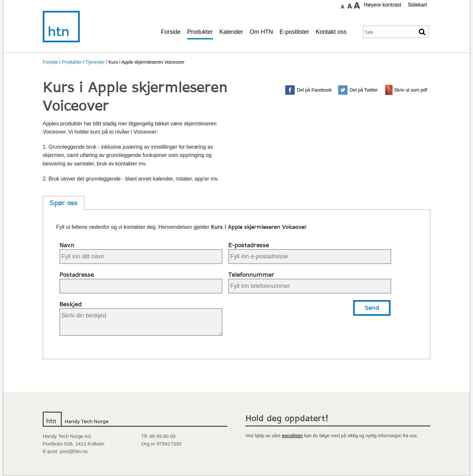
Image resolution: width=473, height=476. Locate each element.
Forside (171, 32)
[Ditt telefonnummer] (310, 286)
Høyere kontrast (382, 5)
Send (372, 308)
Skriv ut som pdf (411, 90)
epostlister (292, 436)
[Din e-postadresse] (310, 257)
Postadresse (77, 275)
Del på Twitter (364, 90)
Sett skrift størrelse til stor (357, 5)
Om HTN (261, 32)
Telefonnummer (251, 275)
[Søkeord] (390, 32)
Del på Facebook (314, 90)
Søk (422, 32)
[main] (236, 236)
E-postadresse (249, 245)
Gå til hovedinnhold (319, 5)
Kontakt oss (331, 32)
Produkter (200, 32)
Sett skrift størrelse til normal (342, 5)
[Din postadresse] (141, 286)
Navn (67, 245)
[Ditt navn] (141, 257)
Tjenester (95, 62)
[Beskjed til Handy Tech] (141, 322)
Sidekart (417, 5)
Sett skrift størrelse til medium (349, 5)
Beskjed (71, 304)
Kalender (231, 32)
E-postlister (294, 32)
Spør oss (64, 203)
